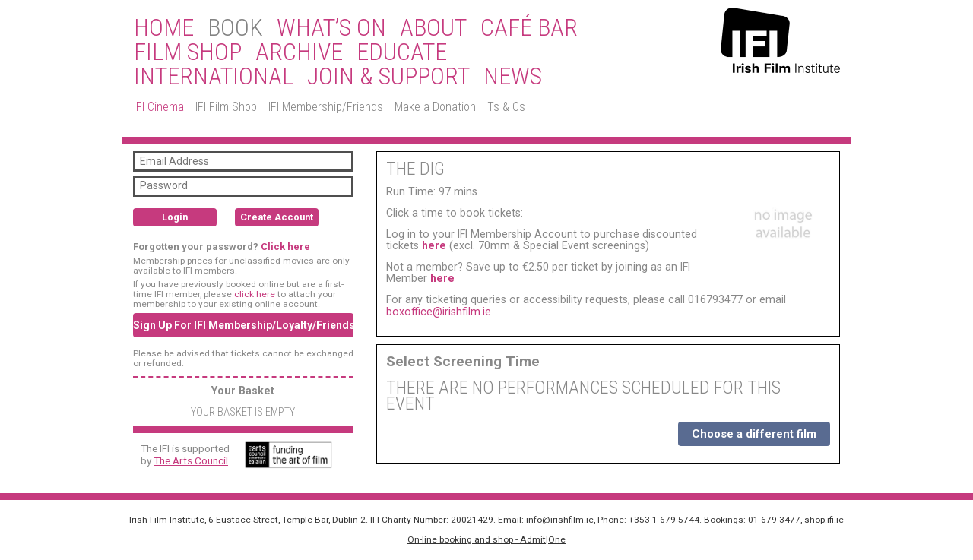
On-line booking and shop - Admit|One (486, 539)
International (214, 77)
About (433, 28)
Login (175, 217)
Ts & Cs (506, 107)
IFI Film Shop (226, 107)
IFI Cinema (159, 107)
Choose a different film (754, 434)
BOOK (235, 28)
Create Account (277, 217)
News (513, 77)
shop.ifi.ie (824, 520)
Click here (285, 247)
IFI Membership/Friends (326, 107)
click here (255, 294)
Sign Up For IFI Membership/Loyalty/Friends (243, 325)
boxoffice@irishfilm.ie (439, 312)
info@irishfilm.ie (560, 520)
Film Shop (188, 52)
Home (164, 28)
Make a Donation (435, 107)
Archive (299, 52)
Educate (402, 52)
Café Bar (529, 28)
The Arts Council (191, 460)
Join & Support (388, 77)
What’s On (331, 28)
